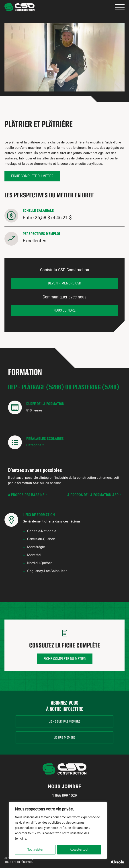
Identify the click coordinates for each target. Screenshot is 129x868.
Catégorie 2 (35, 445)
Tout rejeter (35, 850)
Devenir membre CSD (64, 283)
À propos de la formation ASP (93, 495)
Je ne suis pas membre (64, 721)
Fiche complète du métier (32, 176)
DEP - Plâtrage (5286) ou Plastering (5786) (64, 387)
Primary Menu (120, 7)
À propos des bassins (26, 495)
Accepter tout (79, 850)
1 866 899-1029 (64, 796)
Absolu (118, 862)
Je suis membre (64, 737)
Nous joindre (64, 310)
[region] (58, 830)
